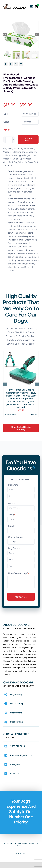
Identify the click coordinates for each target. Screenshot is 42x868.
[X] (11, 64)
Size (6, 114)
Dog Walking (16, 694)
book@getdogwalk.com (21, 755)
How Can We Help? (19, 573)
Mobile (12, 503)
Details (35, 414)
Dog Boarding (16, 722)
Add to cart (28, 139)
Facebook (15, 773)
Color (6, 122)
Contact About (17, 537)
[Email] (21, 64)
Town (12, 515)
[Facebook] (6, 64)
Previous (5, 34)
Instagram (15, 764)
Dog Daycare (16, 713)
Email (12, 526)
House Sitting (17, 704)
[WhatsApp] (16, 64)
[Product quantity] (9, 140)
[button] (5, 384)
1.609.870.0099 (18, 746)
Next (37, 34)
